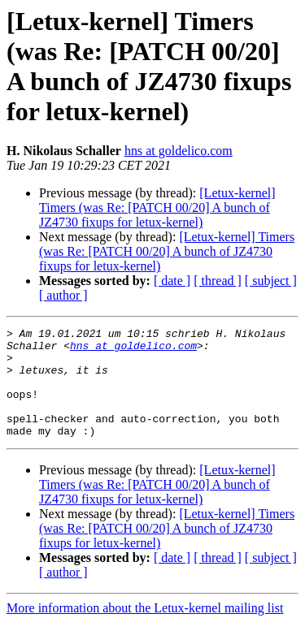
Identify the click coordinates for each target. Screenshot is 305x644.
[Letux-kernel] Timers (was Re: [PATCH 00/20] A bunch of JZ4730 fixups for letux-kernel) (157, 207)
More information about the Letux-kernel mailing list (145, 630)
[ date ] (172, 281)
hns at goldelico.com (179, 151)
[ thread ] (218, 281)
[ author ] (63, 295)
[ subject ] (271, 281)
